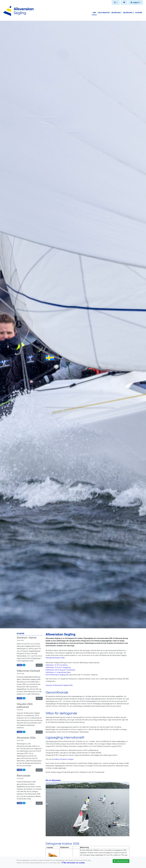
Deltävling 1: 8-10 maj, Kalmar (57, 665)
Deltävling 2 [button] (128, 13)
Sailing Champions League (64, 759)
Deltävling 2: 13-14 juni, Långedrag (58, 667)
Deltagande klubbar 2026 (62, 844)
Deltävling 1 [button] (116, 13)
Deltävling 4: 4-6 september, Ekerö (58, 672)
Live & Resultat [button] (104, 13)
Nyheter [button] (139, 13)
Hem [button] (94, 13)
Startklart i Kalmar (27, 638)
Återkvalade (23, 776)
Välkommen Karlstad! (28, 671)
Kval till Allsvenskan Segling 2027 (57, 675)
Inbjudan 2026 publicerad (25, 705)
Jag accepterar (121, 861)
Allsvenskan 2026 (26, 738)
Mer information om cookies (73, 863)
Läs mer (39, 665)
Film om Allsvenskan (53, 780)
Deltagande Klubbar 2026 (55, 658)
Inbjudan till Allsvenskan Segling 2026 (59, 685)
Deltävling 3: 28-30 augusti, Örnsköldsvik (60, 670)
